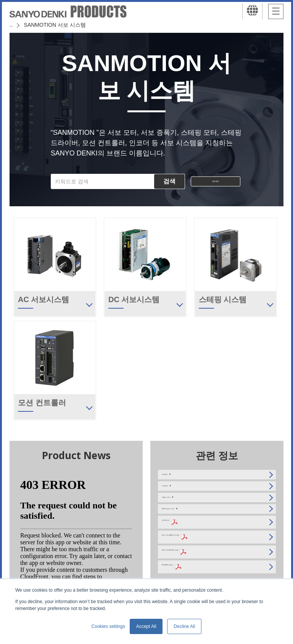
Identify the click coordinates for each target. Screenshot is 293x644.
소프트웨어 (175, 477)
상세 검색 (216, 181)
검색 (169, 181)
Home (17, 25)
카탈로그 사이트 (181, 513)
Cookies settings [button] (108, 626)
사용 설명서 (176, 495)
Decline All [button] (184, 626)
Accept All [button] (146, 626)
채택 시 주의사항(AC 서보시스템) (202, 565)
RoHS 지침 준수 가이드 (190, 530)
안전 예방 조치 (179, 547)
